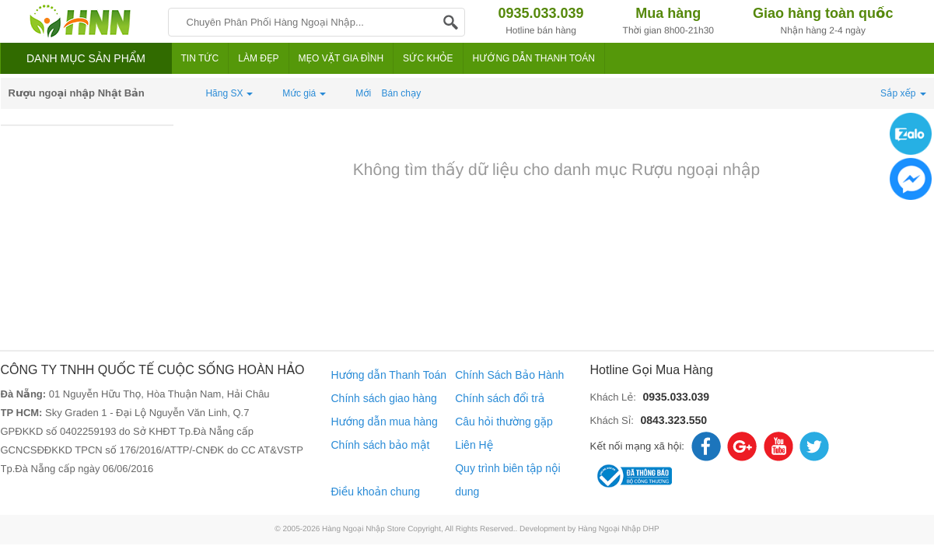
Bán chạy (402, 93)
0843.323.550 (673, 420)
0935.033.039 (676, 397)
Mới (363, 93)
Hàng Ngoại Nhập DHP (619, 529)
